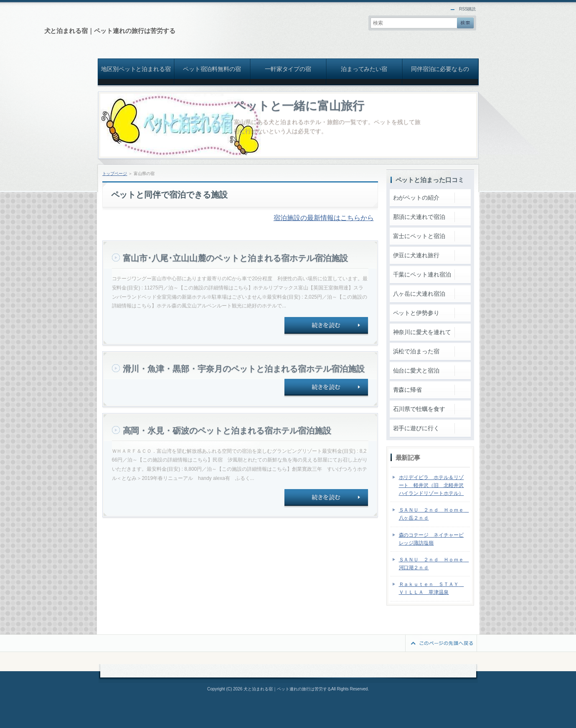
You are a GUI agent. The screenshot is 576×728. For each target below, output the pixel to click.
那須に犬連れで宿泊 (419, 217)
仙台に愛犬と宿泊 (416, 370)
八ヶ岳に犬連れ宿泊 (419, 294)
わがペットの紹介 (416, 198)
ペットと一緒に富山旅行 (299, 106)
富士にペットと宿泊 (419, 236)
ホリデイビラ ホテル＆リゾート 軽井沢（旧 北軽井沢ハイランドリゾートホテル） (431, 485)
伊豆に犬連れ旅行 (416, 255)
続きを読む (326, 326)
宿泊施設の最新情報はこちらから (324, 218)
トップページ (115, 174)
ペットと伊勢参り (416, 313)
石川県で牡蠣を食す (419, 409)
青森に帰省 (408, 390)
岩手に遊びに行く (416, 428)
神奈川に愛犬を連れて (422, 332)
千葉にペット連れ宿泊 (422, 274)
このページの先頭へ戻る (441, 643)
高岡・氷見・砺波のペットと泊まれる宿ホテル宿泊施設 (227, 431)
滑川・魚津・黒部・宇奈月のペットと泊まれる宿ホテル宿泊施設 (244, 369)
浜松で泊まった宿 (416, 351)
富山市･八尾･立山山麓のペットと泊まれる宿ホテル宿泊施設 (236, 258)
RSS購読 (468, 9)
